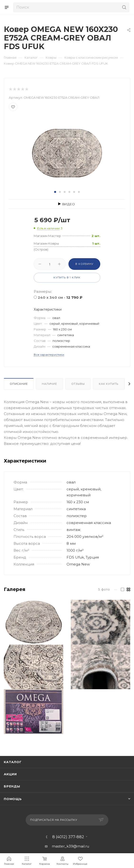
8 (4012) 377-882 (68, 837)
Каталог (13, 762)
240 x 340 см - (60, 297)
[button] (55, 192)
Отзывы (78, 384)
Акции (10, 774)
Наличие (49, 384)
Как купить (109, 384)
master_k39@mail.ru (70, 846)
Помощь (13, 799)
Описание (19, 384)
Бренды (12, 786)
